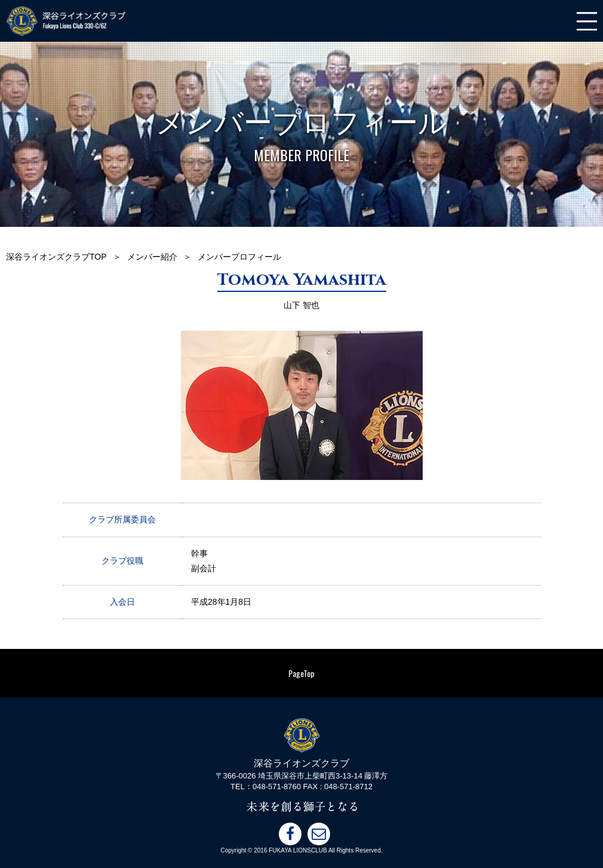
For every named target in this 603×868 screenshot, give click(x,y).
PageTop (301, 673)
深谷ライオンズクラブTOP (56, 257)
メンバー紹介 (152, 257)
